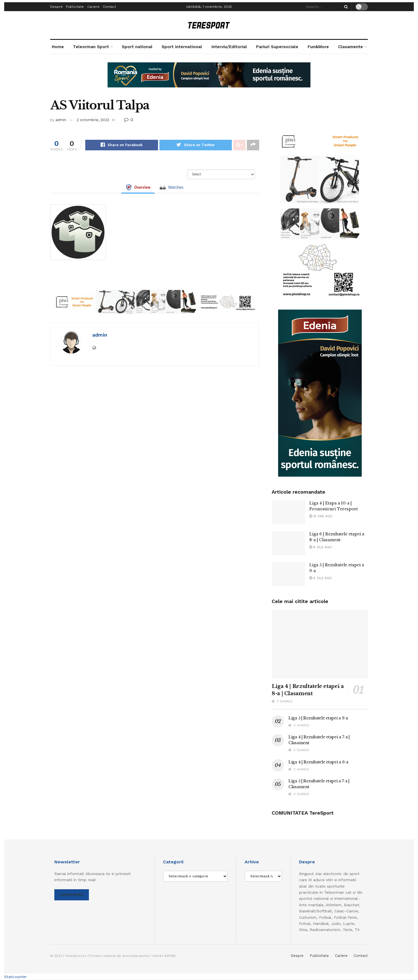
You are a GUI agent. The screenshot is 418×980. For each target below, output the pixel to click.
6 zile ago (321, 547)
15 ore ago (321, 516)
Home (58, 47)
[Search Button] (345, 7)
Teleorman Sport (91, 47)
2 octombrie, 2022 (93, 120)
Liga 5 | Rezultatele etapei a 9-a (318, 718)
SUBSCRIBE (72, 895)
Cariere (93, 7)
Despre (56, 7)
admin (61, 120)
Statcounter (15, 977)
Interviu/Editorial (229, 47)
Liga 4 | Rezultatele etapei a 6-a (318, 762)
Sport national (137, 47)
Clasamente (350, 47)
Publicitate (75, 7)
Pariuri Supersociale (277, 47)
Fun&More (318, 47)
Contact (109, 7)
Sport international (182, 47)
